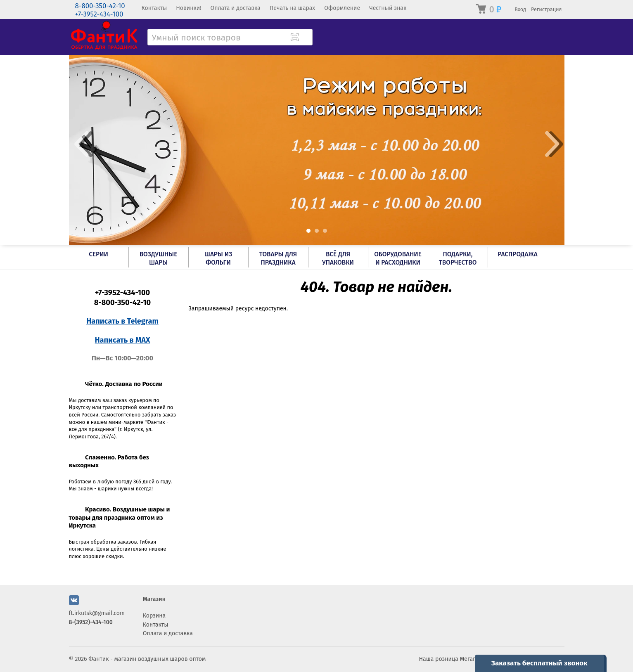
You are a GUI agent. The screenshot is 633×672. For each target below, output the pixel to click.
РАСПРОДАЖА (517, 254)
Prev (81, 144)
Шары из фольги (218, 258)
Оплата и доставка (236, 8)
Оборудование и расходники (398, 258)
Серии (98, 254)
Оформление (342, 8)
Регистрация (546, 9)
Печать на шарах (292, 8)
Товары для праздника (278, 258)
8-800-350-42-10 (100, 6)
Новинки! (188, 8)
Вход (520, 9)
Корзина (154, 616)
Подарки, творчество (458, 258)
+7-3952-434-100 (99, 14)
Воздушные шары (159, 258)
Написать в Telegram (122, 321)
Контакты (154, 8)
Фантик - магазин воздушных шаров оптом (147, 659)
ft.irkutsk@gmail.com (97, 613)
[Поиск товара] (306, 38)
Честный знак (388, 8)
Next (552, 144)
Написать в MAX (123, 340)
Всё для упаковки (338, 258)
